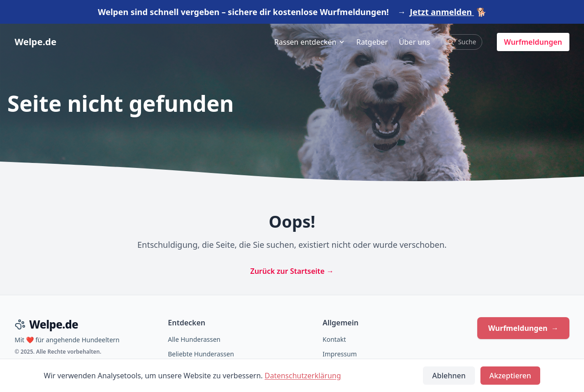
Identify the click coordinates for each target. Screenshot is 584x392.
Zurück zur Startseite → (292, 271)
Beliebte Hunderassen (201, 354)
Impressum (340, 354)
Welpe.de (36, 42)
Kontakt (334, 339)
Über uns (415, 42)
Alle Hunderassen (194, 339)
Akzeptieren (510, 376)
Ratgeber (372, 42)
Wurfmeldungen (533, 42)
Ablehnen (449, 376)
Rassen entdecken (310, 42)
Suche (462, 42)
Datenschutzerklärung (303, 376)
